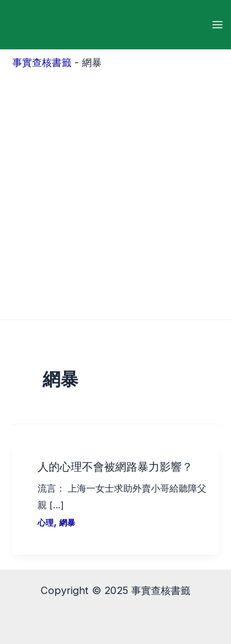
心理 (46, 523)
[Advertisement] (115, 192)
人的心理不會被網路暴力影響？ (115, 466)
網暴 (67, 523)
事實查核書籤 (42, 62)
